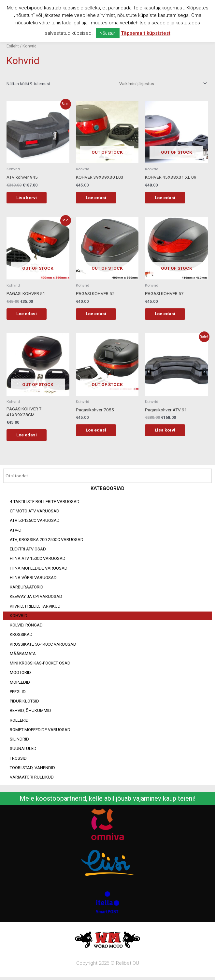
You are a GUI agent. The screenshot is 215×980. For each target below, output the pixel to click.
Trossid (18, 760)
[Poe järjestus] (162, 84)
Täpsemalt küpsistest (146, 33)
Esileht (13, 46)
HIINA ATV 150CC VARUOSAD (38, 561)
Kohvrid (19, 618)
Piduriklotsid (24, 703)
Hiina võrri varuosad (33, 580)
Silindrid (19, 741)
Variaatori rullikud (32, 779)
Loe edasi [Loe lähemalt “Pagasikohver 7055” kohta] (99, 432)
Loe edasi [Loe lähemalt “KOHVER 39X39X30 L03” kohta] (99, 198)
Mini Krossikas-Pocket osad (40, 665)
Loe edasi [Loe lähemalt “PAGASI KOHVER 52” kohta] (99, 315)
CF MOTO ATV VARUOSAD (35, 513)
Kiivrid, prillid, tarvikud (35, 608)
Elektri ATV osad (28, 551)
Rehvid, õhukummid (30, 713)
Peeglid (18, 694)
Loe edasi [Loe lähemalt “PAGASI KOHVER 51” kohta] (30, 315)
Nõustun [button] (108, 33)
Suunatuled (23, 751)
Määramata (23, 656)
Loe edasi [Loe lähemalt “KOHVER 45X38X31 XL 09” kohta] (168, 198)
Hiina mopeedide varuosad (39, 570)
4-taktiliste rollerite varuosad (45, 503)
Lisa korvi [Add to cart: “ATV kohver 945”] (30, 198)
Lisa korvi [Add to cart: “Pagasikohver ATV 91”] (168, 432)
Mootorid (20, 675)
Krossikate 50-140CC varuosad (43, 646)
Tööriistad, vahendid (32, 770)
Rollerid (19, 722)
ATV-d (16, 532)
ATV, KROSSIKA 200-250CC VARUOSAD (47, 542)
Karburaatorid (27, 589)
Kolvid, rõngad (26, 627)
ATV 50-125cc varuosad (35, 523)
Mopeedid (20, 684)
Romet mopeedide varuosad (40, 732)
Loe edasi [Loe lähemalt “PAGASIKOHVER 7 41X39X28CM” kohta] (30, 436)
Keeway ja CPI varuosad (36, 599)
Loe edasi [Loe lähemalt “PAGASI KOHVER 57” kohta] (168, 315)
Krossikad (21, 637)
